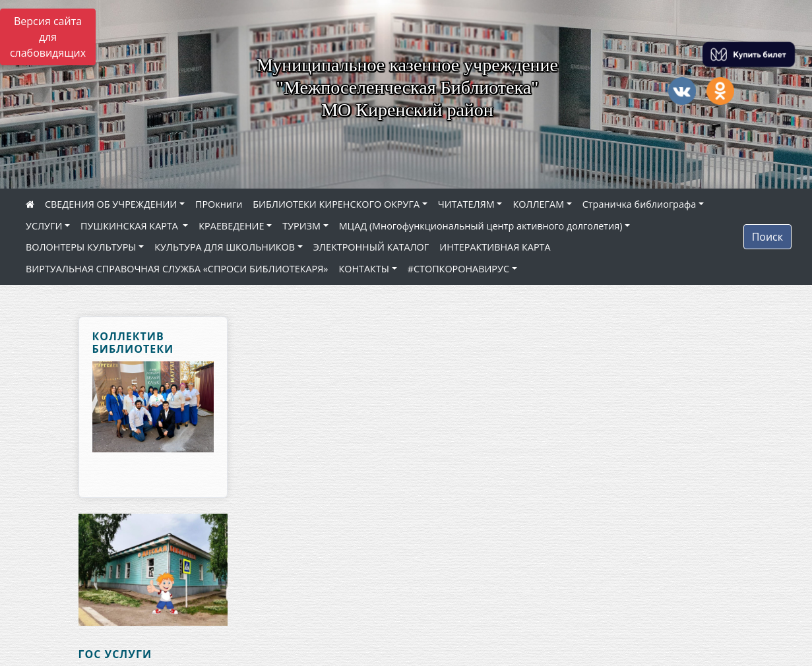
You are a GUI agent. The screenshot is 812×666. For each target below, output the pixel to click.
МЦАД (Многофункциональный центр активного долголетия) (481, 226)
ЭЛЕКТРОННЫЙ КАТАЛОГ (371, 247)
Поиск (767, 237)
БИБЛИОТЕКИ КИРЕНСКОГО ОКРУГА (336, 204)
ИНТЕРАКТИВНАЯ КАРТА (495, 247)
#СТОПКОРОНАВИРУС (458, 269)
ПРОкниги (219, 204)
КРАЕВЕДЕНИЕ (231, 226)
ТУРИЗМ (301, 226)
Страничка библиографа (639, 204)
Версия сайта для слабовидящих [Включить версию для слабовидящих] (48, 37)
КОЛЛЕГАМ (538, 204)
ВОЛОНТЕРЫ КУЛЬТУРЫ (81, 247)
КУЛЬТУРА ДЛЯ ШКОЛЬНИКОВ (225, 247)
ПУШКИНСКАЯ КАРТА (131, 226)
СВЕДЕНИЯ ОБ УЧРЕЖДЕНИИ (111, 204)
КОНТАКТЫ (364, 269)
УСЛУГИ (44, 226)
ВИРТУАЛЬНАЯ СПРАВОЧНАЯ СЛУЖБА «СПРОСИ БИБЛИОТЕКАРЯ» (177, 269)
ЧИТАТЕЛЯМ (466, 204)
